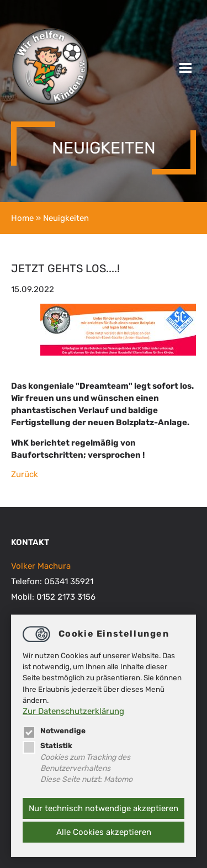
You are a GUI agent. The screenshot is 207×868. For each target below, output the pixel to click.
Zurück (25, 474)
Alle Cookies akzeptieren (104, 832)
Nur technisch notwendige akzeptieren (104, 808)
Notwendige (54, 731)
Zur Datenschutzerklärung (73, 711)
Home (22, 218)
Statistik (47, 745)
